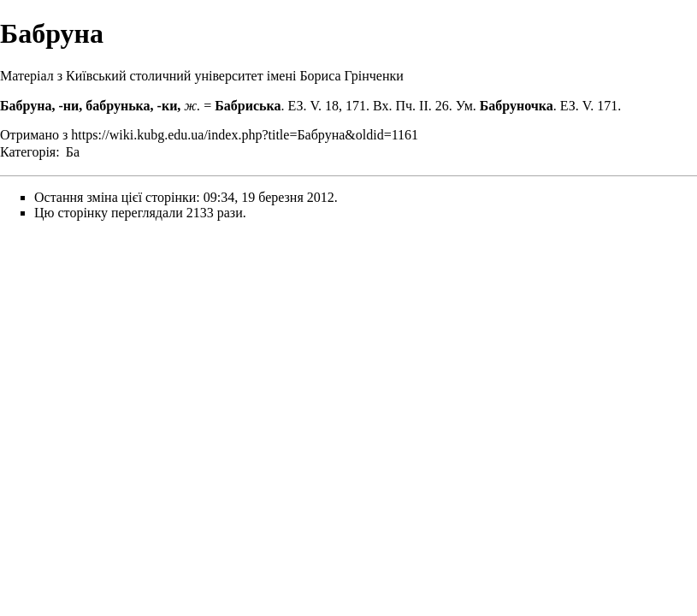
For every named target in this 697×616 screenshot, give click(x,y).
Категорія (28, 152)
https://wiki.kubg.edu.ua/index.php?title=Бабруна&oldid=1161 (245, 135)
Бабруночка (517, 106)
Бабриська (248, 106)
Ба (73, 152)
